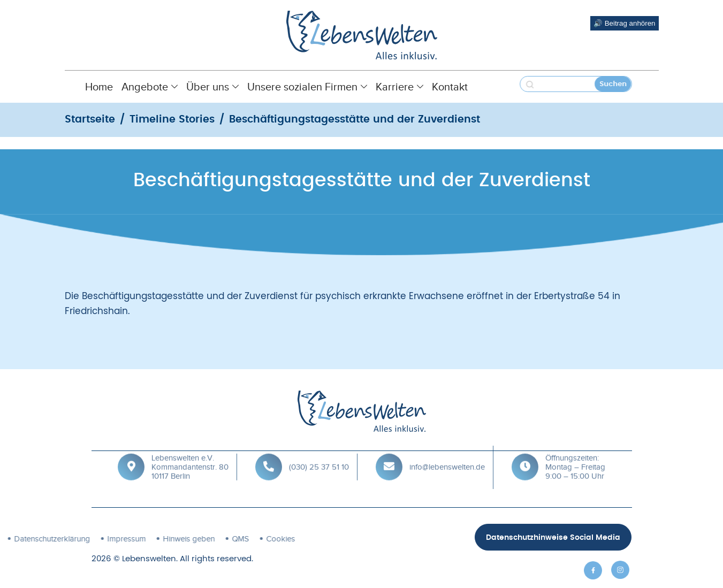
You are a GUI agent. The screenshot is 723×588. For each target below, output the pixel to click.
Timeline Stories (172, 120)
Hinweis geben (123, 539)
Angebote (150, 87)
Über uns (212, 87)
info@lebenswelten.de (447, 457)
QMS (174, 539)
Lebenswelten (149, 559)
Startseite (90, 120)
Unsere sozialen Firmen (307, 87)
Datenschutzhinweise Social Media (553, 538)
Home (99, 87)
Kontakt (450, 87)
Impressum (60, 539)
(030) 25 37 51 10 (319, 457)
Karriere (399, 87)
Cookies (215, 539)
